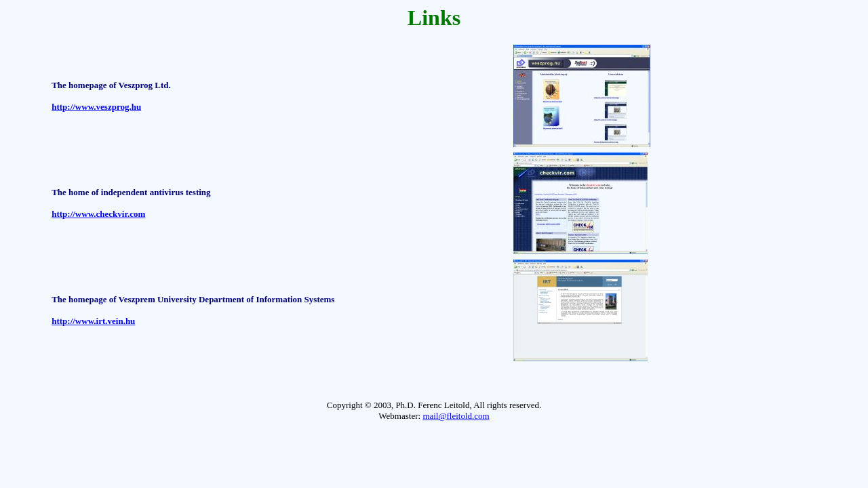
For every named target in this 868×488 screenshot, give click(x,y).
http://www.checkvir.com (98, 214)
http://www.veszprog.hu (96, 107)
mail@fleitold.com (456, 416)
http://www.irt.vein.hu (93, 321)
